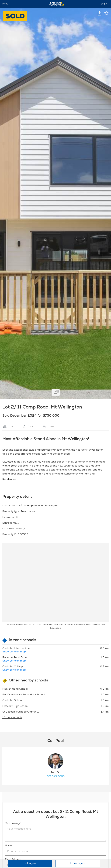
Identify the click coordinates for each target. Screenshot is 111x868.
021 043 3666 (56, 777)
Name (8, 846)
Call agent (30, 863)
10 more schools (12, 718)
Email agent (78, 863)
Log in (104, 4)
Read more (9, 480)
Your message (13, 824)
